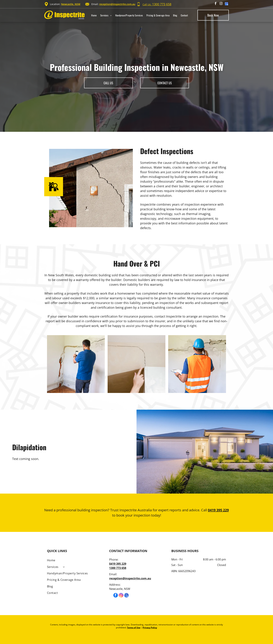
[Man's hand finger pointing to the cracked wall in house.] (136, 364)
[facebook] (216, 4)
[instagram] (221, 4)
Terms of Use (134, 628)
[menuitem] (94, 15)
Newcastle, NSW (71, 4)
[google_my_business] (227, 4)
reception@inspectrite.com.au (117, 4)
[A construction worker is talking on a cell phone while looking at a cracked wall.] (197, 364)
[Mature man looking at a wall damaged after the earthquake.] (76, 364)
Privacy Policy (150, 628)
